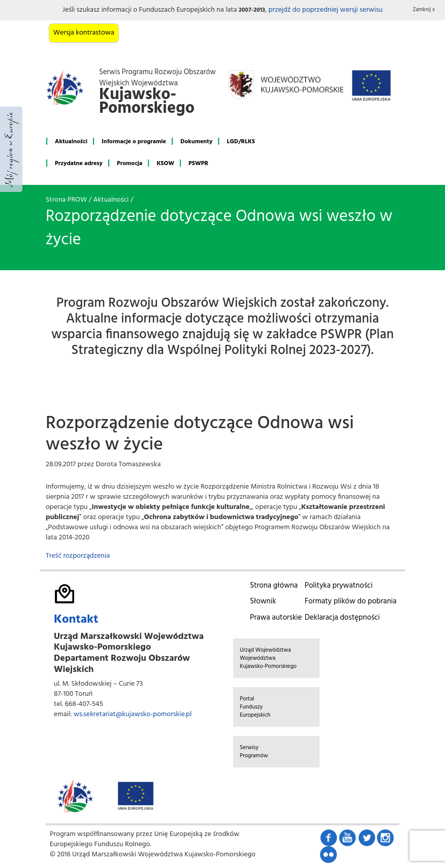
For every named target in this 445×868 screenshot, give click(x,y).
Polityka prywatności (339, 586)
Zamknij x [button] (424, 10)
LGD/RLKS (241, 142)
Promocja (130, 164)
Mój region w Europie (11, 149)
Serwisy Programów (254, 752)
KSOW (165, 164)
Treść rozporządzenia (78, 556)
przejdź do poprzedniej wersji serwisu (325, 10)
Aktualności (71, 142)
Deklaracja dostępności (342, 618)
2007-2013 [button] (252, 10)
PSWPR (198, 164)
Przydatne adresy (79, 164)
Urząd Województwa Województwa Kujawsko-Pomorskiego (268, 658)
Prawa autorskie (276, 618)
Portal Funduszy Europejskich (255, 707)
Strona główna (274, 586)
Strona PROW (66, 200)
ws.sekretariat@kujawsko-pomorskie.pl (133, 714)
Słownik (263, 601)
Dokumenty (196, 142)
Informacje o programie (134, 142)
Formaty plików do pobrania (351, 601)
